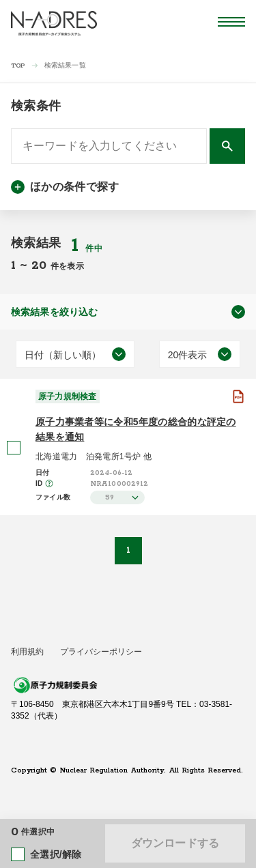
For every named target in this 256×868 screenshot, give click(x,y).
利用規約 (27, 652)
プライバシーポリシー (101, 652)
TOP (18, 66)
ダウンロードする (175, 843)
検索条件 (36, 106)
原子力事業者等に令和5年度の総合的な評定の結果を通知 (136, 429)
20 (41, 265)
